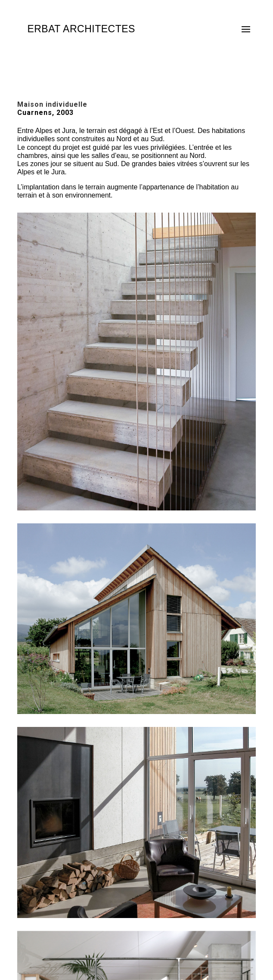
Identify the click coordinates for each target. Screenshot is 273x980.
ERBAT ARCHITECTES (81, 29)
